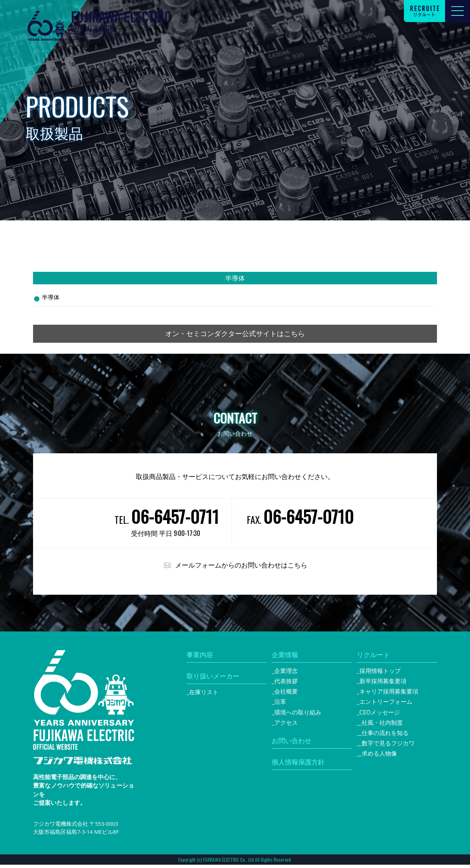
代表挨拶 (286, 684)
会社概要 (286, 695)
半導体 (51, 297)
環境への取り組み (298, 716)
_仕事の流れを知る (384, 736)
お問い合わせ (292, 744)
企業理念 (286, 674)
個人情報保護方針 (298, 765)
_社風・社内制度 (381, 726)
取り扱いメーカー (213, 679)
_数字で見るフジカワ (387, 746)
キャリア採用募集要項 (389, 695)
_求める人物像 (378, 757)
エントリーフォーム (386, 705)
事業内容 (200, 658)
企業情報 (285, 658)
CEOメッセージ (380, 716)
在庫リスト (204, 695)
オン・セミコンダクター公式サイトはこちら (235, 335)
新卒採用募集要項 (383, 684)
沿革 (280, 705)
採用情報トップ (380, 674)
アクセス (286, 726)
